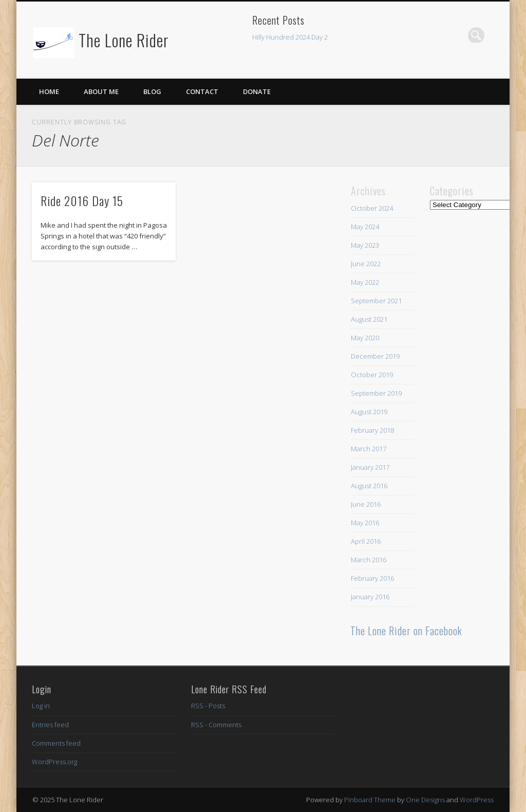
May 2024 (365, 227)
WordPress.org (54, 762)
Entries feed (50, 725)
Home (49, 91)
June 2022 (366, 264)
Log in (41, 706)
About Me (101, 91)
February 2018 (372, 430)
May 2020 (365, 338)
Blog (152, 91)
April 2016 (366, 541)
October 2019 (372, 375)
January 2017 (370, 467)
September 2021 (376, 301)
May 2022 (365, 282)
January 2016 (370, 597)
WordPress (477, 800)
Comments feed (56, 743)
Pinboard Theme (370, 800)
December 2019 (375, 356)
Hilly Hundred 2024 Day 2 (290, 37)
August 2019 (369, 412)
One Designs (425, 800)
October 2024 (372, 208)
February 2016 (372, 578)
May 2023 (365, 245)
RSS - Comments (216, 725)
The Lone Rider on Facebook (406, 631)
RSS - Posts (208, 706)
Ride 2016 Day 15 (82, 200)
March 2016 (369, 560)
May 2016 (365, 523)
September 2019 (376, 393)
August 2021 (369, 319)
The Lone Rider (124, 40)
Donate (257, 91)
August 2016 (369, 486)
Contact (202, 91)
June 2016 (366, 504)
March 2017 (369, 449)
